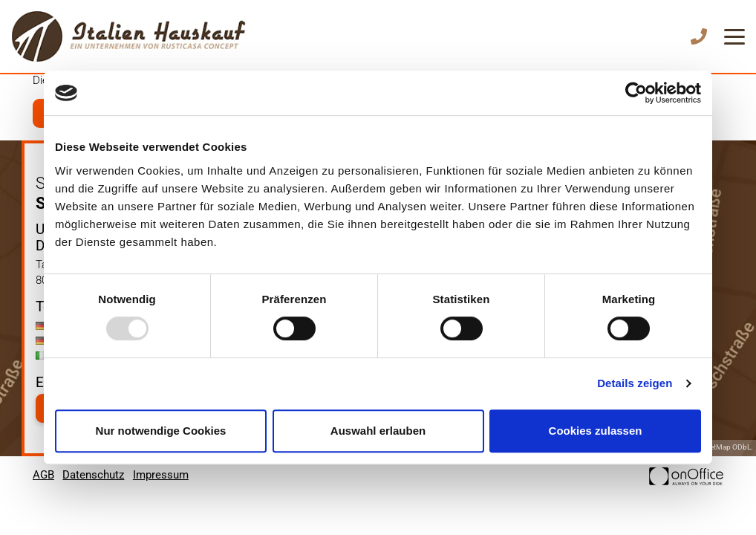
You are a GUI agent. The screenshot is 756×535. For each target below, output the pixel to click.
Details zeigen (635, 383)
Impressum (161, 475)
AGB (43, 475)
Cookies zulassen (596, 431)
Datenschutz (93, 475)
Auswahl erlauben (378, 431)
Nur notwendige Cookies (161, 431)
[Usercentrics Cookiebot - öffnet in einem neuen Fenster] (636, 93)
